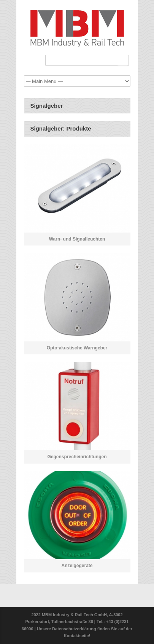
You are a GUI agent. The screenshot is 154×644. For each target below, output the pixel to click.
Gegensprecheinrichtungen (77, 457)
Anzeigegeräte (77, 566)
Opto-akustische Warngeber (77, 348)
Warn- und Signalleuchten (77, 239)
